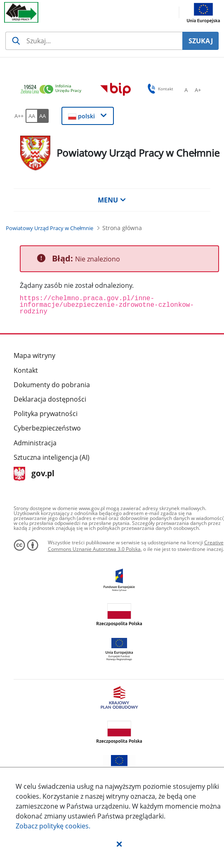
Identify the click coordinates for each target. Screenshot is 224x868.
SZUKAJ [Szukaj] (201, 41)
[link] (53, 90)
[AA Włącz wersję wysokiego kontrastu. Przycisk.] (43, 116)
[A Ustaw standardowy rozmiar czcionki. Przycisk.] (186, 90)
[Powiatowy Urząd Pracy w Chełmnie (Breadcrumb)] (50, 228)
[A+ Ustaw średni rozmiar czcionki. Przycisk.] (198, 90)
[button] (119, 844)
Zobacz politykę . (53, 826)
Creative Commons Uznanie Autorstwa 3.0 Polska (136, 546)
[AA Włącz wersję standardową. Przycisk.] (31, 116)
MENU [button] (112, 200)
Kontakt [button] (159, 89)
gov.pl (34, 474)
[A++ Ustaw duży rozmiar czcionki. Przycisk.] (19, 116)
